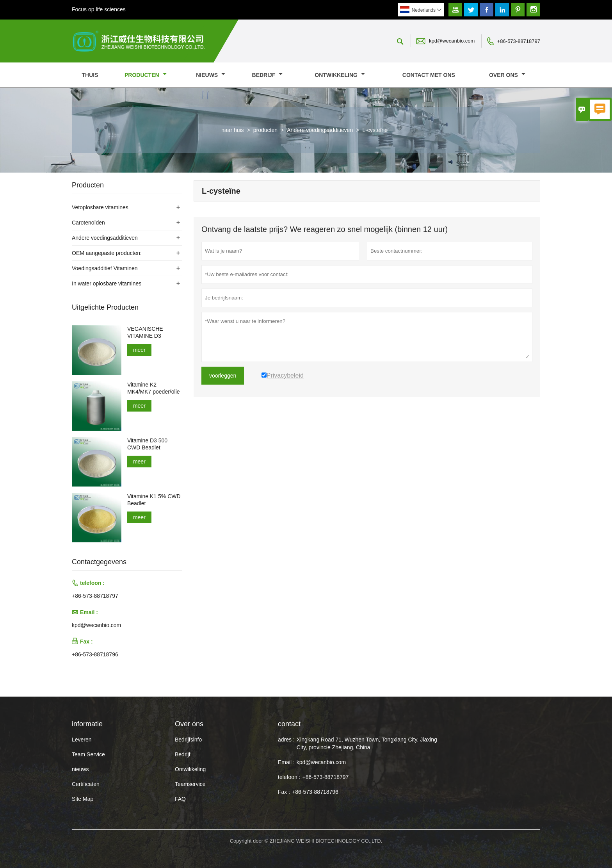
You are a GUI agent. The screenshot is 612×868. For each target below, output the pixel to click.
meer (139, 350)
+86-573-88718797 (519, 41)
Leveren (82, 740)
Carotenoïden (88, 223)
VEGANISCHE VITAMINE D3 (145, 332)
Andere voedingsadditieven (320, 130)
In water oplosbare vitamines (107, 283)
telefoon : (289, 777)
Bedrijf (268, 75)
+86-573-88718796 (95, 654)
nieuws (211, 75)
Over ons (507, 75)
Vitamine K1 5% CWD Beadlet (154, 500)
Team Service (88, 754)
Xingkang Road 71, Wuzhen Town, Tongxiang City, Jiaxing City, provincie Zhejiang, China (367, 743)
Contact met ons (429, 75)
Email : (286, 762)
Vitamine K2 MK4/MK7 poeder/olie (154, 388)
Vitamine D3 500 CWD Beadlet (147, 444)
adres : (286, 740)
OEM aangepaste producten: (107, 253)
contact (289, 724)
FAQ (180, 799)
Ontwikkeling (340, 75)
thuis (90, 75)
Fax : (284, 792)
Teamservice (190, 784)
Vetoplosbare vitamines (100, 207)
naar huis (233, 130)
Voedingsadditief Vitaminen (105, 268)
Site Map (83, 799)
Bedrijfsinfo (188, 740)
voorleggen (223, 376)
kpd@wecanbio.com (452, 41)
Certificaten (86, 784)
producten (146, 75)
